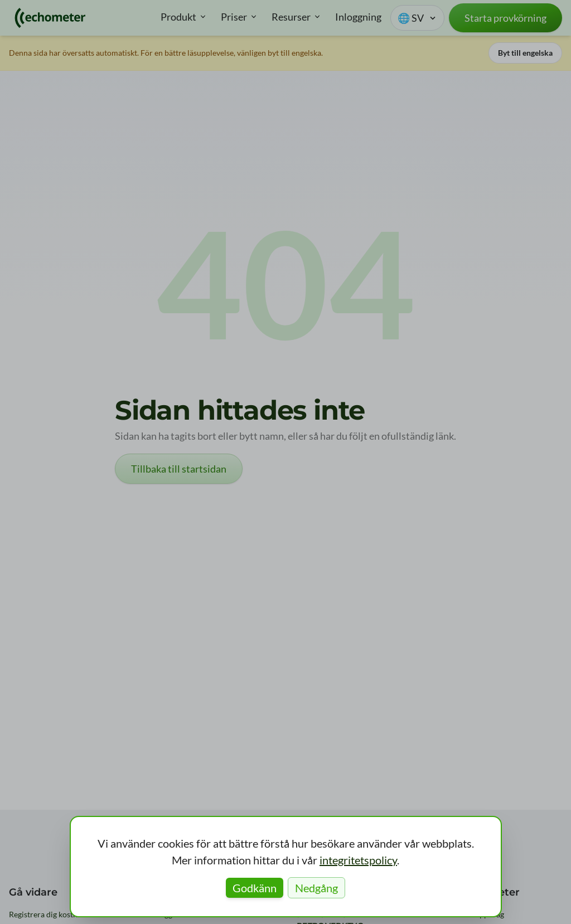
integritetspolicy (358, 860)
